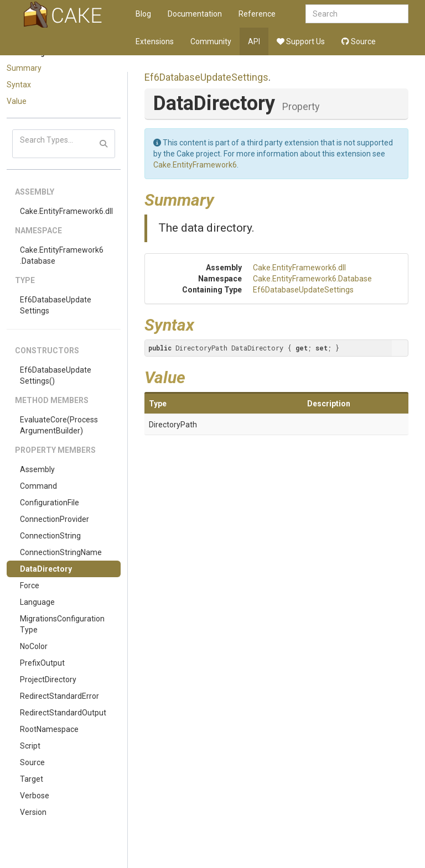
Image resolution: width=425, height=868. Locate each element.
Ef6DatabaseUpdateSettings (56, 305)
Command (38, 486)
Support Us (301, 41)
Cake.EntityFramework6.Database (62, 255)
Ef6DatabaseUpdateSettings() (56, 375)
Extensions (155, 41)
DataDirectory (46, 569)
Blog (143, 14)
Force (30, 585)
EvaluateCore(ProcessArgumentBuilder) (59, 425)
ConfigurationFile (50, 503)
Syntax (19, 85)
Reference (257, 14)
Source (359, 41)
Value (17, 101)
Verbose (35, 796)
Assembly (37, 469)
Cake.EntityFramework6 (195, 165)
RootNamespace (49, 729)
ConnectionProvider (55, 519)
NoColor (34, 646)
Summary (24, 68)
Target (32, 779)
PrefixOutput (42, 663)
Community (211, 41)
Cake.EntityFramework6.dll (66, 211)
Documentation (195, 14)
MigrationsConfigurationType (62, 624)
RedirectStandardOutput (63, 713)
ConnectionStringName (61, 552)
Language (37, 602)
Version (33, 812)
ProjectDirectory (48, 679)
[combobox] (357, 14)
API (254, 41)
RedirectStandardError (59, 696)
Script (30, 746)
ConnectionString (50, 536)
